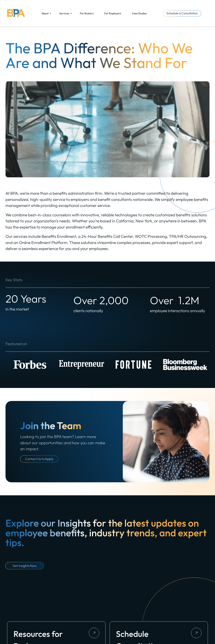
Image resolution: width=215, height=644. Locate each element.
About (45, 13)
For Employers (113, 13)
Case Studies (139, 13)
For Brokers (87, 13)
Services (64, 13)
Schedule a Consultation (182, 13)
